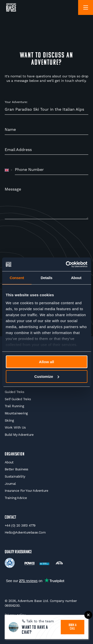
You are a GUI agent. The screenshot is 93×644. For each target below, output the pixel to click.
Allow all (46, 362)
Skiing (9, 421)
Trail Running (14, 406)
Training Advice (16, 498)
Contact (11, 518)
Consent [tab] (17, 278)
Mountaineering (16, 413)
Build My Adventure (19, 435)
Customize (47, 376)
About (9, 462)
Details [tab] (46, 278)
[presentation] (42, 239)
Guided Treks (15, 392)
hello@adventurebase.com (25, 532)
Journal (10, 484)
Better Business (16, 469)
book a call (73, 627)
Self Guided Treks (18, 399)
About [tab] (76, 278)
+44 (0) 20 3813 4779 (20, 525)
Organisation (15, 454)
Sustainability (15, 476)
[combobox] (9, 170)
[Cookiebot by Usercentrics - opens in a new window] (66, 264)
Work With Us (15, 427)
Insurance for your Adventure (26, 491)
